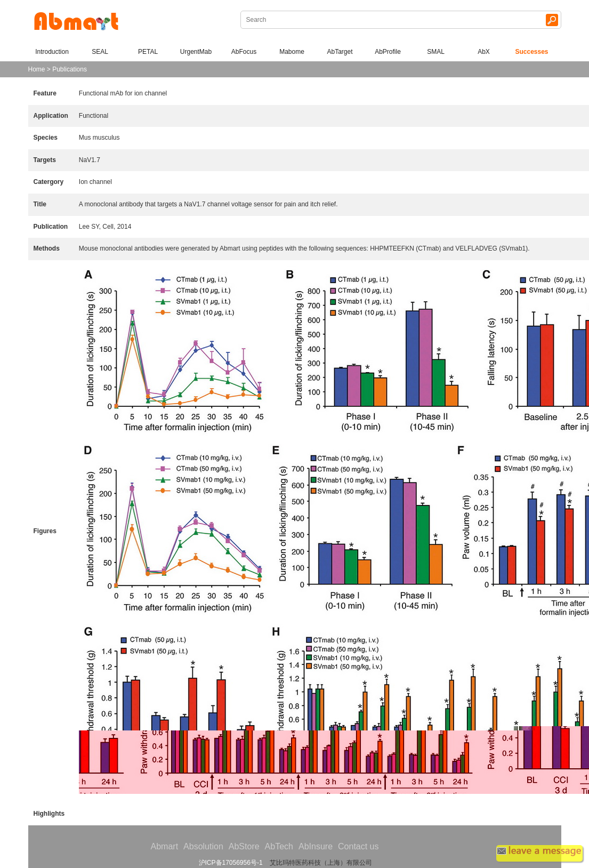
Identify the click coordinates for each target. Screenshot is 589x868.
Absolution (203, 846)
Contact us (358, 846)
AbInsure (316, 846)
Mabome (292, 52)
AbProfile (388, 52)
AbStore (244, 846)
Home (37, 69)
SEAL (100, 52)
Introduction (52, 52)
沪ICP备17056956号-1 (231, 863)
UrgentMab (196, 52)
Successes (531, 52)
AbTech (279, 846)
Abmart (165, 846)
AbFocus (244, 52)
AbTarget (340, 52)
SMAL (436, 52)
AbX (484, 52)
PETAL (148, 52)
